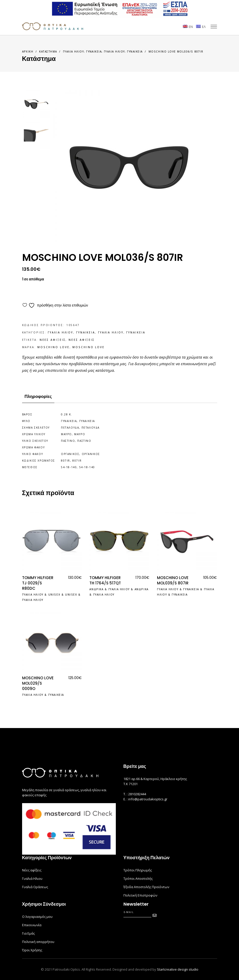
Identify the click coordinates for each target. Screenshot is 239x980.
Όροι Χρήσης (32, 950)
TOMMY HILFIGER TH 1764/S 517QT (105, 580)
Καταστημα (48, 52)
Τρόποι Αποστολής (138, 878)
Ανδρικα (96, 589)
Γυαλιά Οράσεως (35, 887)
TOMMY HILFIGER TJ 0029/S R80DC (38, 583)
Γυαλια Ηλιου (73, 52)
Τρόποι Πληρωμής (138, 870)
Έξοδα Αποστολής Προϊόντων (146, 887)
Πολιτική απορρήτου (38, 942)
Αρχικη (28, 52)
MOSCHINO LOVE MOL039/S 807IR (173, 580)
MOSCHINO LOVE (53, 347)
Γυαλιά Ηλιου (32, 878)
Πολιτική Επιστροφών (140, 895)
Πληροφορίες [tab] (38, 396)
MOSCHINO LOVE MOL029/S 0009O (38, 683)
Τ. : (126, 794)
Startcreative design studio (178, 969)
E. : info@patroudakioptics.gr (145, 799)
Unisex (54, 595)
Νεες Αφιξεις (53, 340)
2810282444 (137, 794)
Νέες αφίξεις (32, 870)
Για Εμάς (28, 933)
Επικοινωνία (32, 925)
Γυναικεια (94, 52)
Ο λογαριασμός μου (37, 917)
